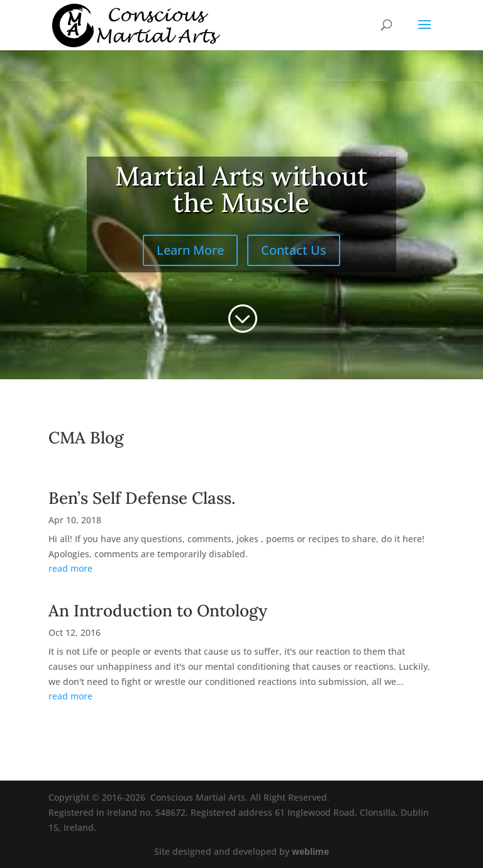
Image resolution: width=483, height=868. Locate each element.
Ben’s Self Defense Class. (142, 498)
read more (70, 568)
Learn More (190, 250)
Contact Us (294, 250)
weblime (310, 851)
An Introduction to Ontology (158, 610)
